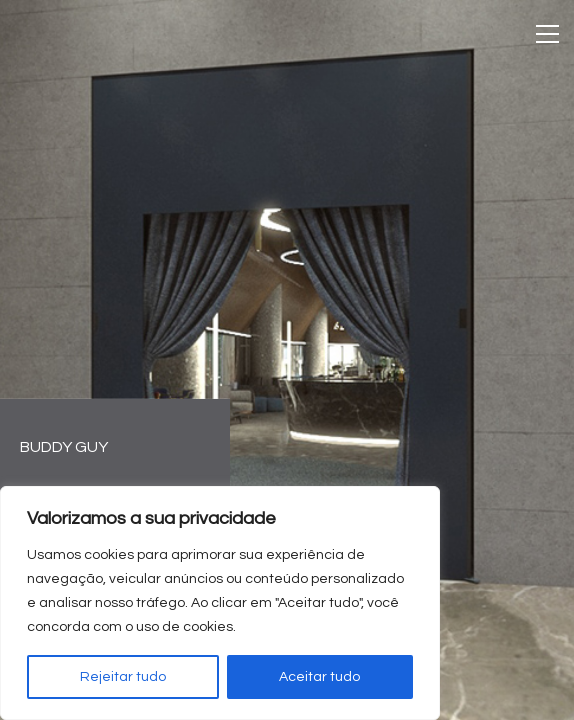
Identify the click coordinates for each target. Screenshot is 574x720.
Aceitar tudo (319, 677)
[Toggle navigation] (547, 34)
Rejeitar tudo (123, 677)
